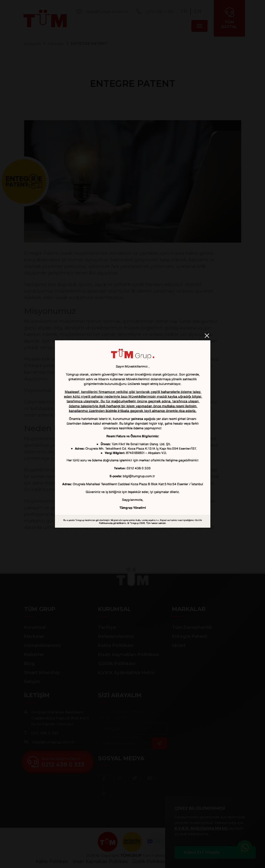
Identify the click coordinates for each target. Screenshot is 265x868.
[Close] (207, 336)
